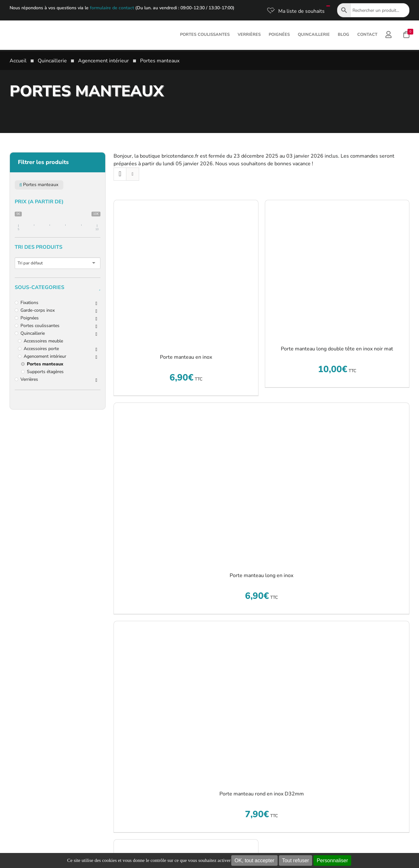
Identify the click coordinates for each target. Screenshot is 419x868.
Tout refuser (296, 860)
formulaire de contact (112, 8)
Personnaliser (332, 860)
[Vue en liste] (133, 174)
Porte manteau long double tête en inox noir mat (337, 349)
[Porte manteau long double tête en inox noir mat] (337, 268)
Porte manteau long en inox (261, 575)
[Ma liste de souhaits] (295, 11)
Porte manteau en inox (186, 357)
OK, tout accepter (254, 860)
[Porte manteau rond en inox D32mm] (261, 701)
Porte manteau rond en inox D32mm (262, 794)
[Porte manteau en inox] (186, 272)
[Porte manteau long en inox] (261, 483)
